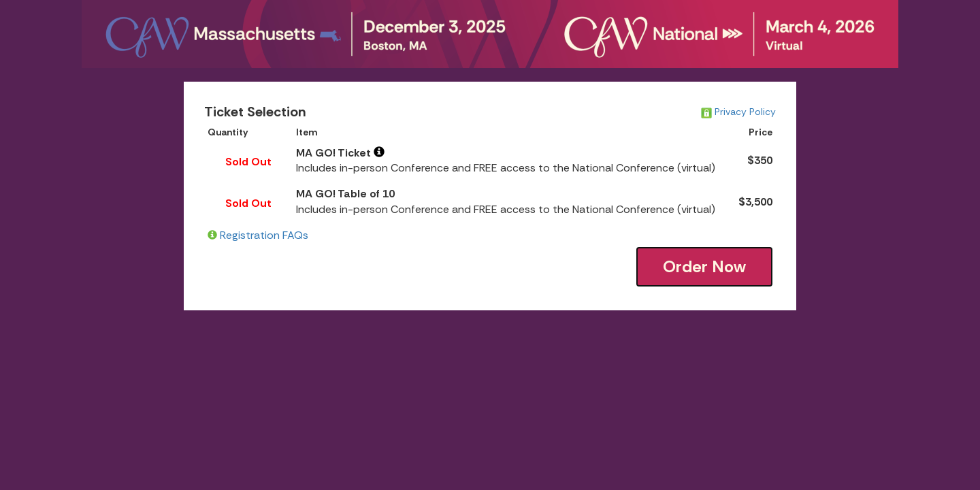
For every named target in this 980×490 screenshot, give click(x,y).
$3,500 (755, 202)
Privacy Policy (738, 112)
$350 (760, 160)
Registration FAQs (264, 235)
